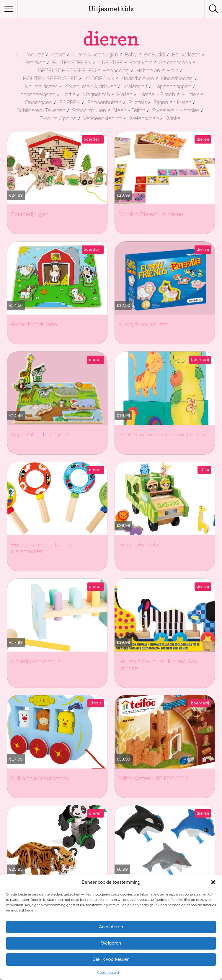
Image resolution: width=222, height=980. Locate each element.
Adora (58, 54)
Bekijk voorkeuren (111, 959)
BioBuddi (155, 54)
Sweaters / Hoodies (176, 110)
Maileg (125, 94)
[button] (213, 882)
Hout (173, 70)
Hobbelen (148, 70)
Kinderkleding (177, 78)
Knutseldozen (41, 86)
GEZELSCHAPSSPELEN (67, 70)
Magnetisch (96, 94)
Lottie (69, 94)
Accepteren (111, 927)
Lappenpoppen (173, 86)
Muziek (190, 94)
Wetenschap (144, 118)
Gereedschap (175, 62)
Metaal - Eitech (157, 94)
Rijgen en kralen (173, 102)
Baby (131, 54)
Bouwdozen (186, 54)
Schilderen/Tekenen (41, 110)
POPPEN (70, 102)
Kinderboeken (137, 78)
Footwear (141, 62)
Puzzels (138, 102)
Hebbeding (116, 70)
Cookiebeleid (108, 973)
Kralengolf (135, 86)
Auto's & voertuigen (95, 54)
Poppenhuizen (104, 102)
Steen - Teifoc (129, 110)
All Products (30, 54)
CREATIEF (111, 62)
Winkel (174, 118)
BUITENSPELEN (72, 62)
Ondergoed (39, 102)
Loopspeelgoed (36, 94)
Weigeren (111, 943)
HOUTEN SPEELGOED (50, 78)
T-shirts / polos (58, 118)
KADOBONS (99, 78)
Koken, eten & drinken (90, 86)
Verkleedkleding (102, 118)
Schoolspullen (89, 110)
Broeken (35, 62)
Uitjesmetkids (111, 9)
